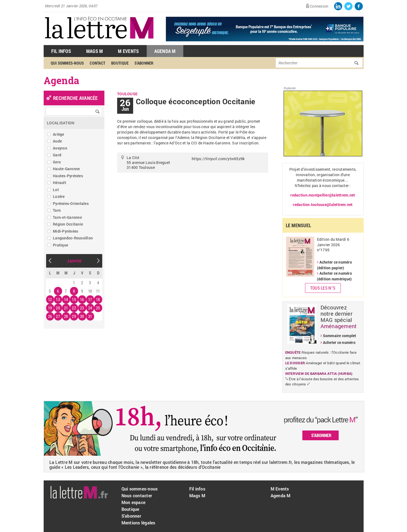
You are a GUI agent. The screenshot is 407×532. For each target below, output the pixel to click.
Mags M (95, 51)
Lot (56, 190)
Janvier (74, 261)
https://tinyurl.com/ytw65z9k (218, 159)
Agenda (62, 80)
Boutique (120, 63)
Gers (57, 162)
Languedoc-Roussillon (73, 238)
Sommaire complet (340, 336)
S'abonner (144, 63)
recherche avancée (75, 98)
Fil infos (197, 489)
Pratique (60, 245)
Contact (97, 63)
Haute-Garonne (66, 169)
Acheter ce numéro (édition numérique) (334, 276)
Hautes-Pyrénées (68, 176)
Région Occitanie (68, 224)
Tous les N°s (323, 288)
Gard (57, 155)
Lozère (59, 196)
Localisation (61, 123)
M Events (128, 51)
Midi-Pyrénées (65, 231)
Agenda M (165, 51)
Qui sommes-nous (67, 63)
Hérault (60, 183)
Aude (57, 141)
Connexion (319, 6)
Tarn (57, 210)
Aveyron (60, 148)
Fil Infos (61, 51)
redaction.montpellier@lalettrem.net (323, 195)
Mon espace (134, 502)
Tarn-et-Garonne (67, 217)
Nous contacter (137, 495)
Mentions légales (138, 523)
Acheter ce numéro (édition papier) (334, 265)
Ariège (59, 134)
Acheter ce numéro (339, 342)
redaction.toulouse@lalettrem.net (323, 205)
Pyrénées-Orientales (71, 203)
